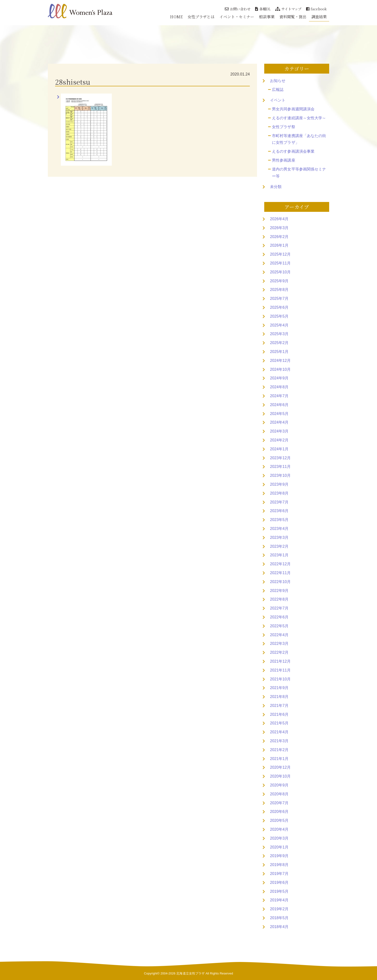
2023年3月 (279, 537)
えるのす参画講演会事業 (293, 151)
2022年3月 (279, 644)
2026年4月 (279, 219)
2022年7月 (279, 608)
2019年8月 (279, 865)
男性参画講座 (284, 160)
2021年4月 (279, 732)
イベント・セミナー (237, 17)
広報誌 (278, 90)
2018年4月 (279, 927)
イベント (278, 100)
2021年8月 (279, 697)
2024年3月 (279, 431)
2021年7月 (279, 706)
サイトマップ (288, 9)
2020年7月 (279, 803)
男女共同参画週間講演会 (293, 109)
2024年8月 (279, 387)
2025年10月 (280, 272)
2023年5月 (279, 520)
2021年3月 (279, 741)
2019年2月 (279, 909)
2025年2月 (279, 343)
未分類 (276, 187)
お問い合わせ (238, 9)
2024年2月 (279, 440)
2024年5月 (279, 414)
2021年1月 (279, 759)
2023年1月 (279, 555)
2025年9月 (279, 281)
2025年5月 (279, 316)
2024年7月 (279, 396)
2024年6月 (279, 405)
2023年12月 (280, 458)
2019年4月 (279, 900)
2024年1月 (279, 449)
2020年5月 (279, 820)
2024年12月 (280, 361)
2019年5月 (279, 891)
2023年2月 (279, 546)
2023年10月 (280, 475)
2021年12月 (280, 661)
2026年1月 (279, 245)
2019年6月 (279, 883)
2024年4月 (279, 422)
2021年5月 (279, 723)
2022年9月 (279, 591)
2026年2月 (279, 237)
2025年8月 (279, 290)
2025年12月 (280, 254)
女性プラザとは (201, 17)
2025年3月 (279, 334)
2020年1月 (279, 847)
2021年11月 (280, 670)
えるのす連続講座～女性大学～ (299, 118)
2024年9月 (279, 378)
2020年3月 (279, 838)
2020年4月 (279, 829)
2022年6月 (279, 617)
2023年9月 (279, 484)
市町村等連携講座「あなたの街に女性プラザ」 (299, 139)
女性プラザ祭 (284, 127)
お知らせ (278, 81)
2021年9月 (279, 688)
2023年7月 (279, 502)
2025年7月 (279, 298)
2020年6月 (279, 812)
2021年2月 (279, 750)
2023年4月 (279, 529)
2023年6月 (279, 511)
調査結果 (319, 17)
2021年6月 (279, 714)
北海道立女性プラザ (190, 973)
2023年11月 (280, 467)
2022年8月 (279, 599)
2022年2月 (279, 652)
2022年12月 (280, 564)
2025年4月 (279, 325)
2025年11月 (280, 263)
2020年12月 (280, 767)
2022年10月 (280, 582)
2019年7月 (279, 874)
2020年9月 (279, 785)
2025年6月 (279, 307)
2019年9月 (279, 856)
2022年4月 (279, 635)
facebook (316, 9)
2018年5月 (279, 918)
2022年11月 (280, 573)
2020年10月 (280, 776)
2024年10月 (280, 369)
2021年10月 (280, 679)
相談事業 (267, 17)
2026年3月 (279, 228)
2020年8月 (279, 794)
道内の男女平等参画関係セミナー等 (299, 173)
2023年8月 (279, 493)
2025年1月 (279, 352)
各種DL (263, 9)
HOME (176, 17)
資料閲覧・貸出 (293, 17)
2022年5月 (279, 626)
